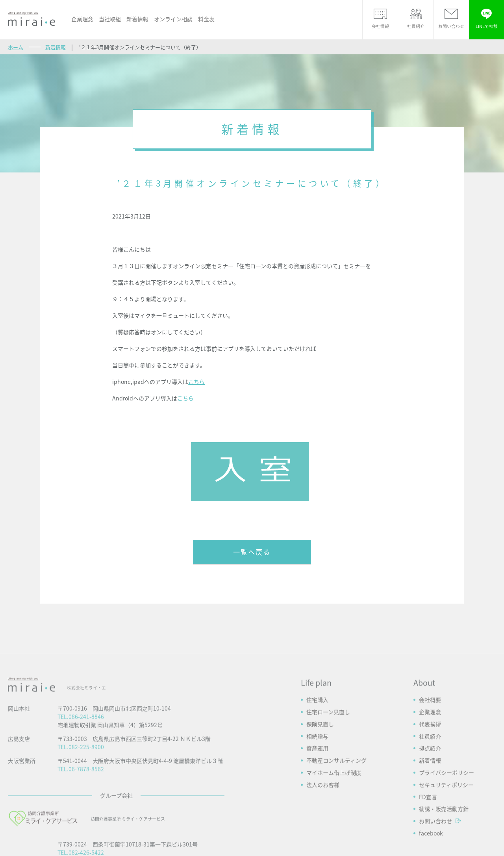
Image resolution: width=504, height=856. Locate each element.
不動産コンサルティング (336, 833)
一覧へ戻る (252, 552)
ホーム (16, 47)
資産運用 (317, 821)
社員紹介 (430, 809)
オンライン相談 (173, 19)
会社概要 (430, 773)
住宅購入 (317, 773)
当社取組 (110, 19)
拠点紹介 (430, 821)
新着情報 (137, 19)
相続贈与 (317, 809)
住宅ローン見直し (328, 785)
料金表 (206, 19)
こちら (196, 382)
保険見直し (320, 797)
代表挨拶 (430, 797)
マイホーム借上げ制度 (334, 845)
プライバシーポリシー (447, 845)
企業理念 (82, 19)
